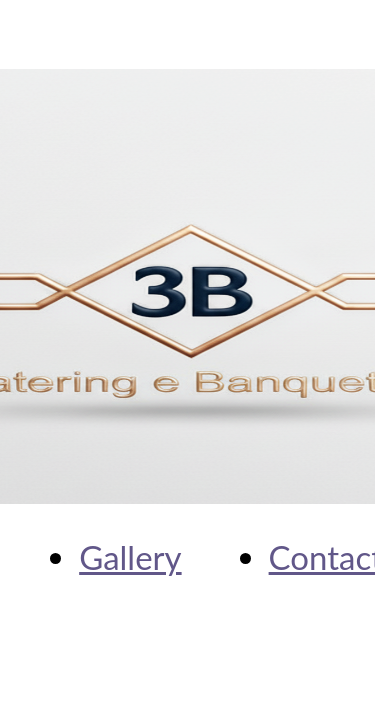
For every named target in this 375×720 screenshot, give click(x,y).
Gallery (130, 557)
